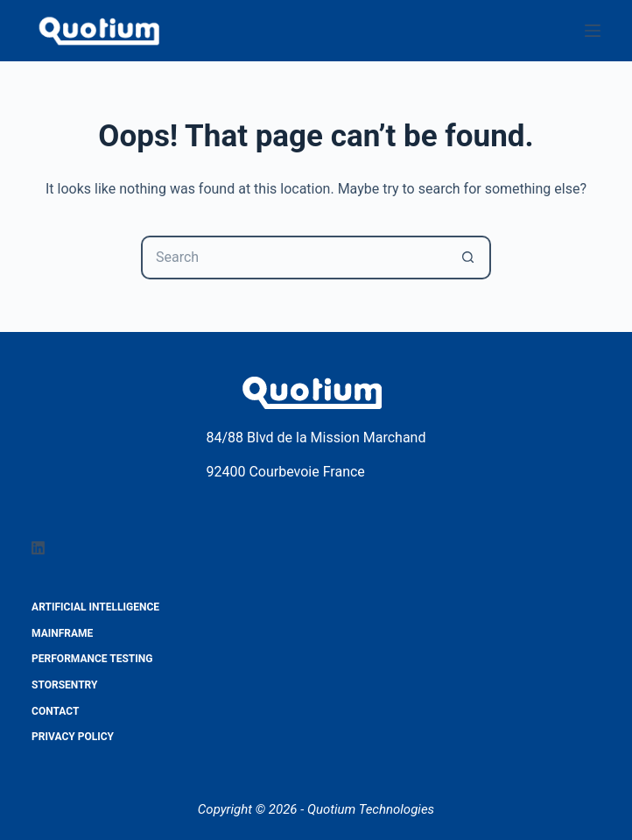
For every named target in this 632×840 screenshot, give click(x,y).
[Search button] (469, 258)
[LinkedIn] (38, 548)
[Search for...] (294, 258)
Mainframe (62, 633)
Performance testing (92, 659)
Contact (55, 711)
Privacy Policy (73, 737)
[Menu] (593, 31)
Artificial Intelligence (95, 607)
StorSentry (64, 685)
